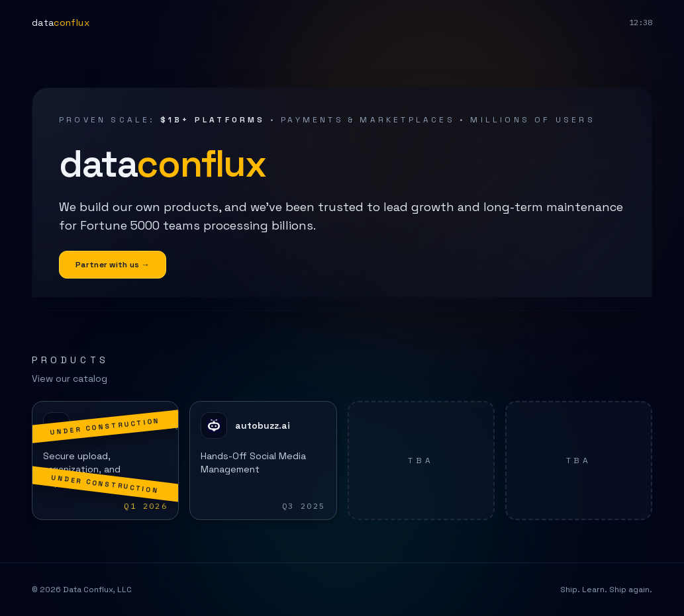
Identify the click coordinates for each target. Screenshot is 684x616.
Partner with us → (113, 265)
